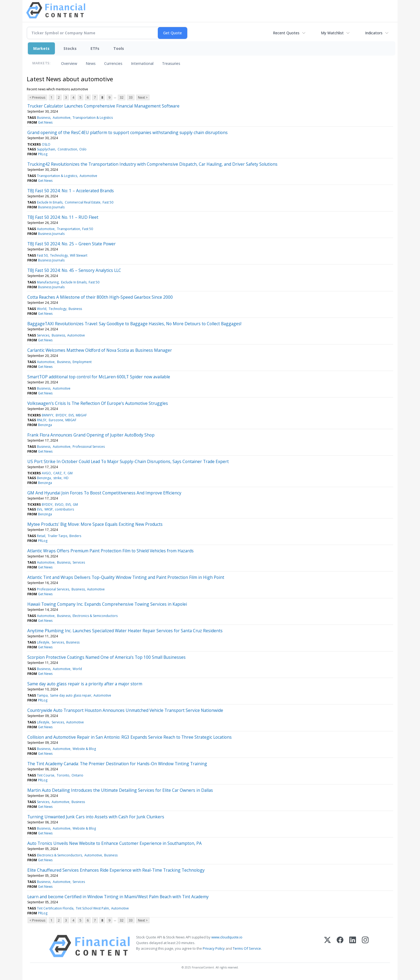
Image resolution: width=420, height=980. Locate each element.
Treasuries (171, 63)
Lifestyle (43, 642)
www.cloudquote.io (227, 937)
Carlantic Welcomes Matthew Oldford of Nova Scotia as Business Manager (100, 350)
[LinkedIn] (353, 946)
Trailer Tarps (57, 536)
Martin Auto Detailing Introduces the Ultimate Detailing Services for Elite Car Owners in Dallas (120, 790)
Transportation (69, 229)
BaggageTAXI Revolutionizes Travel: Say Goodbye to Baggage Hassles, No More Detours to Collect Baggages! (134, 324)
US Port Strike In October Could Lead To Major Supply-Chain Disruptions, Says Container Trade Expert (128, 461)
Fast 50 (108, 202)
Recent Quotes (286, 33)
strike (57, 478)
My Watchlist (332, 33)
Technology (59, 255)
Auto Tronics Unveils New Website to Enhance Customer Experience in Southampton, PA (115, 843)
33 (131, 97)
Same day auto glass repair (71, 695)
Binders (75, 536)
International (142, 63)
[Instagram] (365, 946)
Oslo (83, 149)
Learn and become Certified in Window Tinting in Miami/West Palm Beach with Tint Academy (118, 897)
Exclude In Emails (50, 202)
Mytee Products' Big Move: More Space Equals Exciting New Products (95, 524)
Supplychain (46, 149)
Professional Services (89, 447)
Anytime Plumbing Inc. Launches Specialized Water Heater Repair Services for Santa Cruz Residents (125, 631)
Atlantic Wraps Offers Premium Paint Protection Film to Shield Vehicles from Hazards (110, 551)
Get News (45, 122)
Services (43, 335)
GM (70, 473)
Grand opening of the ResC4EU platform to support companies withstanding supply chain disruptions (127, 132)
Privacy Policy (214, 948)
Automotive (62, 118)
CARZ (57, 473)
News (91, 63)
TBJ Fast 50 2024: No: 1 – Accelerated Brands (71, 191)
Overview (69, 63)
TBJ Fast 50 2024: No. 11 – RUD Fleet (63, 217)
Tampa (42, 695)
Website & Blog (84, 749)
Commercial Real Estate (83, 202)
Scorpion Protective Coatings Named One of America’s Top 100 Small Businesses (106, 657)
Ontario (77, 775)
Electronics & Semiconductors (95, 616)
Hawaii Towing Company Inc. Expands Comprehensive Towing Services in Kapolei (107, 604)
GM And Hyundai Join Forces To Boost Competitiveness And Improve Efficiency (104, 493)
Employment (82, 362)
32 (122, 97)
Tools (119, 48)
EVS (71, 415)
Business (44, 118)
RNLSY (42, 420)
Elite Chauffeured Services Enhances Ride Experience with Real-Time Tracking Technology (116, 870)
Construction (67, 149)
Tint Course (46, 775)
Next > (143, 97)
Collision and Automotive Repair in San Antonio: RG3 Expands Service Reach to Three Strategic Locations (130, 737)
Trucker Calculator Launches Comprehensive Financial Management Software (103, 106)
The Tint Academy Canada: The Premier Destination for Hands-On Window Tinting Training (117, 764)
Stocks (70, 48)
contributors (64, 509)
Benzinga (45, 425)
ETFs (95, 48)
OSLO (46, 144)
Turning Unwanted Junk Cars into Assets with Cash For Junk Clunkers (96, 817)
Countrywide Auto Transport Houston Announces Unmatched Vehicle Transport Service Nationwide (125, 710)
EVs (40, 509)
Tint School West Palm (92, 908)
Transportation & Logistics (93, 118)
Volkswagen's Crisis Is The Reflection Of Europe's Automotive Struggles (98, 403)
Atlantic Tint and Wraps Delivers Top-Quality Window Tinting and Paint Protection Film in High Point (126, 577)
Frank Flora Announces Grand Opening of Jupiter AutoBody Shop (91, 435)
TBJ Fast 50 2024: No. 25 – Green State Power (72, 244)
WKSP (49, 509)
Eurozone (56, 420)
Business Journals (51, 207)
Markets (41, 48)
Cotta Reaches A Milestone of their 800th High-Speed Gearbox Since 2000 (100, 297)
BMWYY (48, 415)
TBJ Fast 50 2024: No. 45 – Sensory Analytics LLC (74, 270)
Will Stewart (79, 255)
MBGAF (81, 415)
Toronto (63, 775)
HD (66, 478)
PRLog (43, 154)
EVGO (59, 504)
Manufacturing (48, 282)
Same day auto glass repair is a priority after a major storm (85, 684)
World (42, 309)
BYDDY (61, 415)
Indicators (374, 33)
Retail (41, 536)
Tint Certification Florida (55, 908)
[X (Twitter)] (327, 946)
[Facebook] (340, 946)
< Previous (37, 97)
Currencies (113, 63)
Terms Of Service (247, 948)
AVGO (46, 473)
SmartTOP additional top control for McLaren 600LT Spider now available (99, 377)
